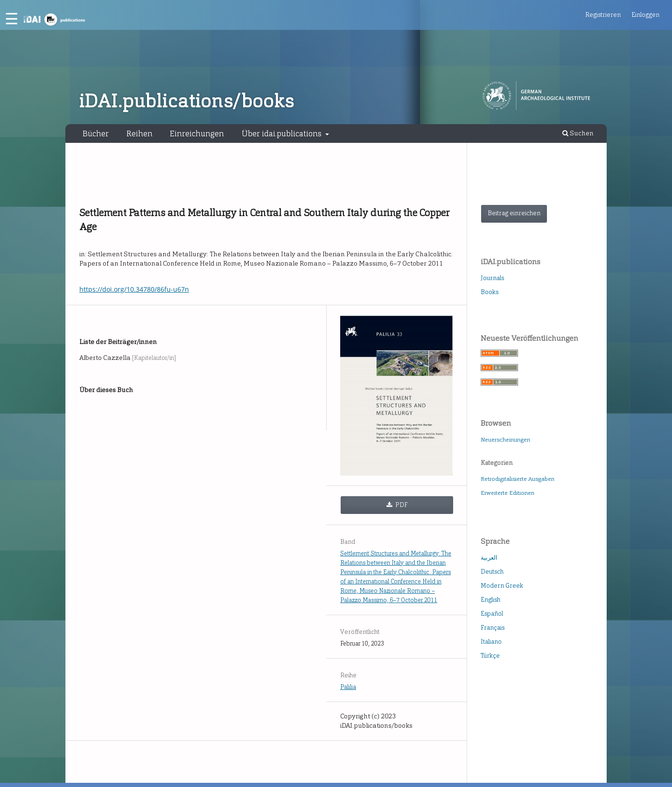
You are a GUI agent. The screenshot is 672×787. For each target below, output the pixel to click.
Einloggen (645, 15)
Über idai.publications (283, 134)
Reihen (140, 134)
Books (490, 292)
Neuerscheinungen (505, 440)
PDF (401, 505)
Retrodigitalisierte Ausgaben (518, 479)
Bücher (96, 134)
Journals (492, 278)
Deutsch (492, 572)
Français (493, 628)
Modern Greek (502, 586)
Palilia (348, 687)
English (490, 600)
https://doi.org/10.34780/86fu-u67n (134, 289)
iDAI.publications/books (186, 101)
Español (492, 614)
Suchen (578, 133)
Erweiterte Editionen (507, 493)
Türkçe (490, 656)
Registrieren (603, 15)
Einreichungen (197, 134)
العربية (489, 558)
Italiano (491, 642)
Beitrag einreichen (514, 213)
